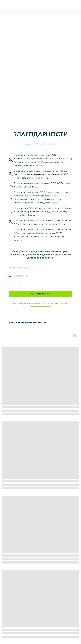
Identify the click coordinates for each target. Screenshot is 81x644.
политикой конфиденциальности (41, 306)
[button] (40, 160)
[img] (75, 5)
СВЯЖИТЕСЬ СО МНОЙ (41, 294)
